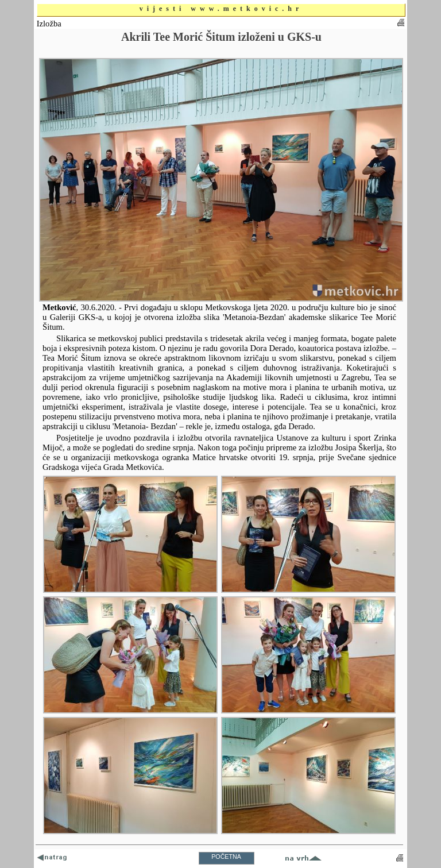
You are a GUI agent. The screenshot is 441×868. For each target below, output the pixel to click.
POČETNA (226, 857)
